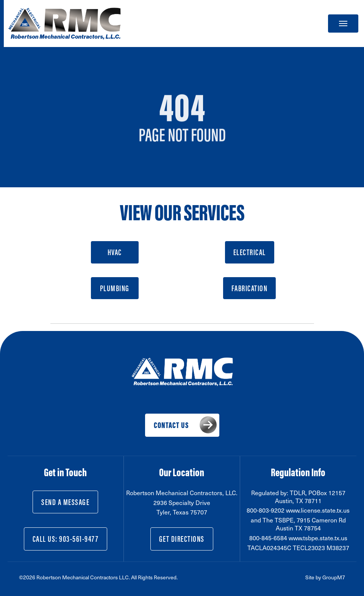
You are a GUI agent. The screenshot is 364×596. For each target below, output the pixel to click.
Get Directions (182, 539)
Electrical (250, 252)
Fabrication (250, 288)
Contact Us (171, 425)
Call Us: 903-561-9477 (66, 539)
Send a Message (65, 502)
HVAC (115, 252)
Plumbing (115, 288)
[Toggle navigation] (343, 24)
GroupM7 (334, 577)
